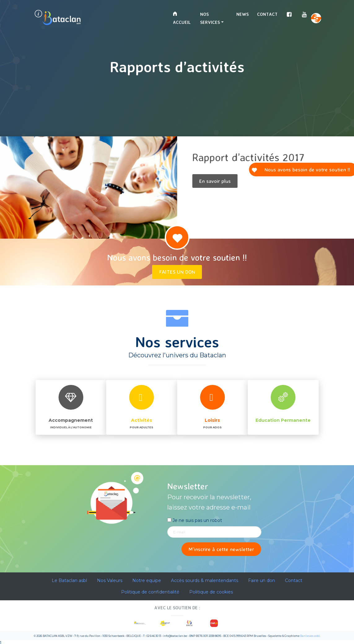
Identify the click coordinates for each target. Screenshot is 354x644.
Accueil (182, 18)
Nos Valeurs (110, 580)
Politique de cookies (211, 592)
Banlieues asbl (310, 636)
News (243, 14)
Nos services (210, 18)
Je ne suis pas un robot (195, 520)
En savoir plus (215, 181)
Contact (267, 14)
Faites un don (177, 272)
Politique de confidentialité (150, 592)
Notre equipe (147, 580)
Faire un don (262, 580)
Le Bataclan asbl (69, 580)
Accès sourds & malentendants (205, 580)
